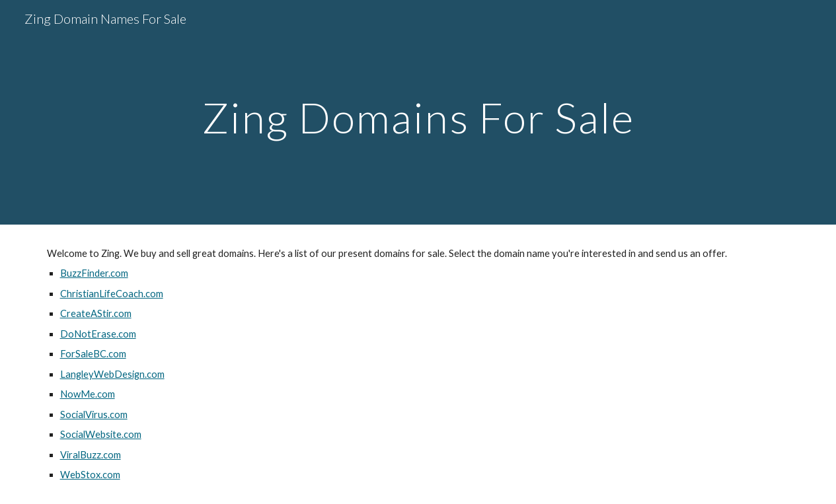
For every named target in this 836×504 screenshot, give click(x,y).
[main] (418, 112)
